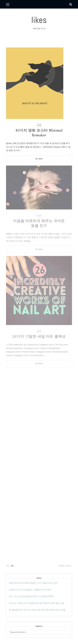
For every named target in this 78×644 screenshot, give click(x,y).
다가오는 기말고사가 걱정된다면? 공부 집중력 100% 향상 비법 (37, 603)
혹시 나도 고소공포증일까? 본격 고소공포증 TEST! (31, 596)
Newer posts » (65, 566)
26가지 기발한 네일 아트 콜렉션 (39, 337)
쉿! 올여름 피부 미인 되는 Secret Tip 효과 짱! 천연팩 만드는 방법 (37, 610)
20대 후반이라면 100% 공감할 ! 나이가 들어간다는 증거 (33, 583)
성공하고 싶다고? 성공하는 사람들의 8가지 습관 (30, 590)
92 (8, 566)
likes (39, 20)
